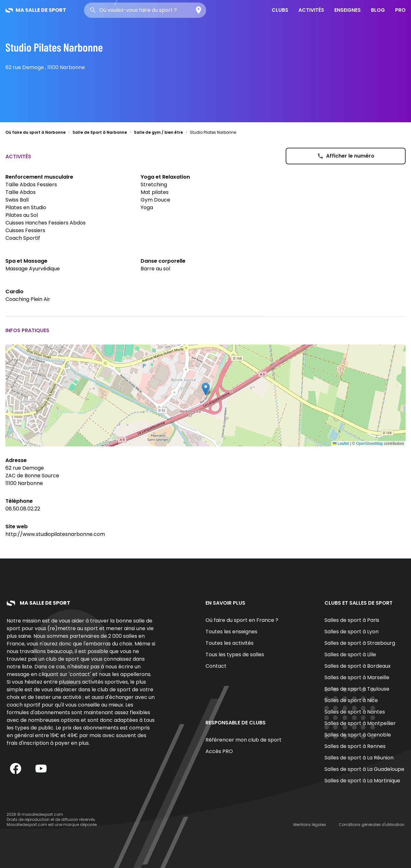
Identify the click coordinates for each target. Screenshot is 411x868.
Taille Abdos (21, 192)
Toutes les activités (230, 643)
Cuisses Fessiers (25, 230)
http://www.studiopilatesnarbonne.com (55, 534)
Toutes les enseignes (231, 632)
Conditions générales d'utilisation (372, 825)
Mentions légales (310, 825)
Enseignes (348, 10)
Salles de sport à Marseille (357, 677)
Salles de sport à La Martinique (362, 781)
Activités (311, 10)
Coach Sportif (23, 238)
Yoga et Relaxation (165, 177)
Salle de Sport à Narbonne (100, 132)
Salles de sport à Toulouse (357, 689)
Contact (216, 666)
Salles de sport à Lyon (352, 632)
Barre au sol (155, 269)
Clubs (280, 10)
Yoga (147, 207)
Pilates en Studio (26, 207)
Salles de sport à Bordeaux (358, 666)
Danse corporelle (163, 261)
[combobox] (145, 10)
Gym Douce (155, 200)
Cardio (14, 292)
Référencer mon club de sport (244, 740)
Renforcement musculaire (39, 177)
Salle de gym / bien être (158, 132)
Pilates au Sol (22, 215)
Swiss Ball (17, 200)
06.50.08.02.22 (23, 509)
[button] (206, 389)
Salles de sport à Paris (352, 620)
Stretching (154, 185)
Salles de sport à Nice (351, 700)
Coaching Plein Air (28, 299)
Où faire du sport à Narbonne (35, 132)
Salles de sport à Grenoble (358, 735)
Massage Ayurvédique (33, 269)
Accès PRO (219, 751)
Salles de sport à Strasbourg (360, 643)
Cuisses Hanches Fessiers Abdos (45, 223)
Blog (378, 10)
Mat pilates (155, 192)
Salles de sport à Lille (350, 655)
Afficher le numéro (346, 156)
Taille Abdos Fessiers (31, 185)
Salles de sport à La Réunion (359, 758)
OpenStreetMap (369, 444)
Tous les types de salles (235, 655)
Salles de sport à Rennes (355, 746)
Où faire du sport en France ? (242, 620)
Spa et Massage (26, 261)
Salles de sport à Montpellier (360, 723)
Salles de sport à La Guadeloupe (364, 769)
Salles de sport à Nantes (355, 712)
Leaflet (341, 444)
